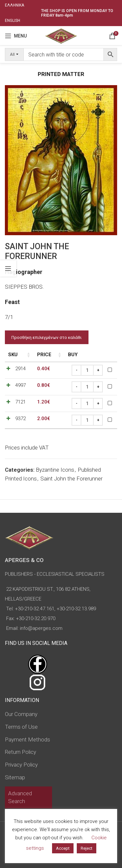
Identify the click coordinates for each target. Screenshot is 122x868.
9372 (20, 419)
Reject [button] (87, 848)
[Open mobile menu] (16, 36)
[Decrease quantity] (76, 370)
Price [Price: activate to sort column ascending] (44, 355)
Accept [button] (63, 848)
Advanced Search (20, 797)
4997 (20, 385)
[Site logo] (61, 35)
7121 (20, 402)
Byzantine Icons (55, 470)
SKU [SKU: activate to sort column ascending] (13, 355)
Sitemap (15, 777)
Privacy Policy (21, 765)
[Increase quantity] (98, 370)
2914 (20, 369)
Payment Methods (27, 739)
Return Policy (20, 752)
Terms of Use (21, 727)
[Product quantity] (87, 370)
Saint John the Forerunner (71, 479)
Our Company (21, 714)
